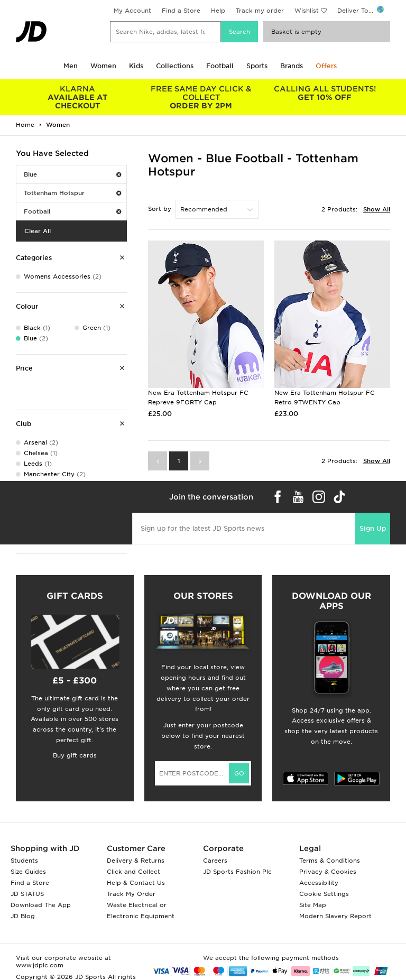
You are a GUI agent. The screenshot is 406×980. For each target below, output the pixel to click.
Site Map (313, 905)
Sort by (160, 209)
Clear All (38, 231)
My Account (132, 11)
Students (24, 861)
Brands (292, 66)
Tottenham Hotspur (72, 193)
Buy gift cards (75, 755)
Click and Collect (133, 872)
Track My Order (131, 894)
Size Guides (28, 872)
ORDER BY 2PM (201, 97)
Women (103, 66)
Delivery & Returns (136, 861)
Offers (326, 66)
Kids (136, 66)
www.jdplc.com (40, 965)
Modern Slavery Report (335, 916)
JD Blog (23, 916)
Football (220, 66)
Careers (215, 861)
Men (71, 66)
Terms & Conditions (330, 861)
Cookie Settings (324, 894)
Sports (257, 66)
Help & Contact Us (136, 883)
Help (218, 11)
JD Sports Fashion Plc (237, 872)
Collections (175, 66)
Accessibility (319, 883)
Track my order (260, 11)
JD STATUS (27, 894)
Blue (72, 174)
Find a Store (181, 11)
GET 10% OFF (325, 93)
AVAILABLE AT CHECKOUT (78, 97)
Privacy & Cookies (328, 872)
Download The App (41, 905)
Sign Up (373, 528)
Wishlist (307, 11)
